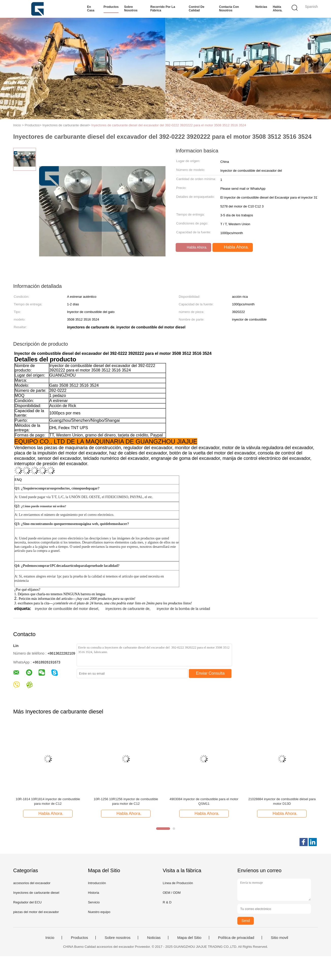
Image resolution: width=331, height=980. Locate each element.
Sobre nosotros (131, 9)
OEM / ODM (172, 893)
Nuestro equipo (99, 912)
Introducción (97, 883)
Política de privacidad (236, 938)
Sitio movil (279, 938)
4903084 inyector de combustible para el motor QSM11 (204, 801)
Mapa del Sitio (189, 938)
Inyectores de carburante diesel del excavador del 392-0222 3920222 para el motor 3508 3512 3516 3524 (169, 125)
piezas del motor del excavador (36, 912)
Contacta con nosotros (229, 9)
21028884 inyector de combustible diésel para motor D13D (282, 801)
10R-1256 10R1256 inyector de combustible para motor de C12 (126, 801)
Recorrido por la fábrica (163, 9)
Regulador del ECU (27, 902)
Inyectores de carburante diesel (36, 893)
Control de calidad (197, 9)
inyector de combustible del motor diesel (67, 609)
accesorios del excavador (32, 883)
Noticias (261, 7)
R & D (167, 902)
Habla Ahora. (278, 9)
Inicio (50, 938)
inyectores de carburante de (127, 609)
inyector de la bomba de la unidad (183, 609)
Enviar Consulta (210, 673)
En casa (91, 9)
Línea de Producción (178, 883)
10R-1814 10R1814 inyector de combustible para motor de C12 (48, 801)
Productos (111, 7)
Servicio (94, 902)
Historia (93, 893)
